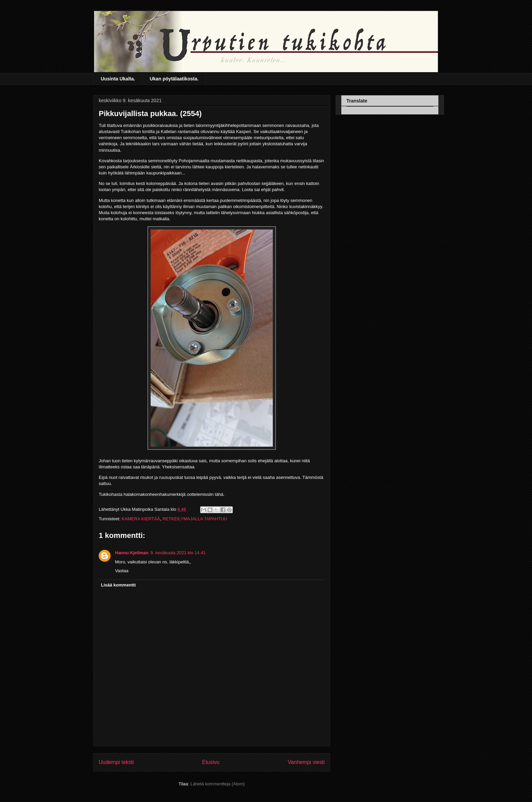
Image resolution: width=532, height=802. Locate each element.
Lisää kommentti (119, 585)
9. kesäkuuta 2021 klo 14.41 (178, 553)
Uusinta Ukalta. (118, 79)
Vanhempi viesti (306, 762)
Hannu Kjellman (132, 553)
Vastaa (122, 571)
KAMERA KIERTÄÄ (141, 519)
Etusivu (211, 762)
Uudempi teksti (116, 762)
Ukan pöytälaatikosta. (174, 79)
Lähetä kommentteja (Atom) (217, 784)
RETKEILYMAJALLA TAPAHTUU (195, 519)
